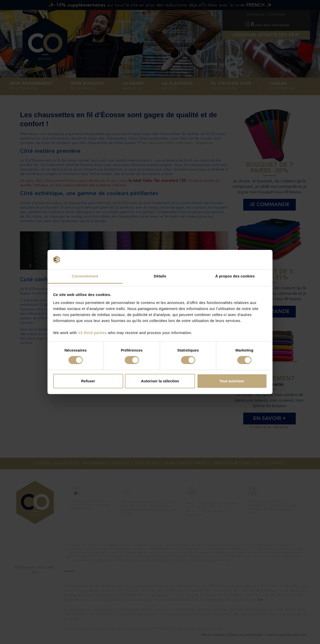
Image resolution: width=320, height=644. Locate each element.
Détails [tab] (160, 276)
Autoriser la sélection (160, 381)
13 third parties (92, 333)
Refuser (88, 381)
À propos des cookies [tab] (235, 276)
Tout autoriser (232, 381)
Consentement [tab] (85, 276)
